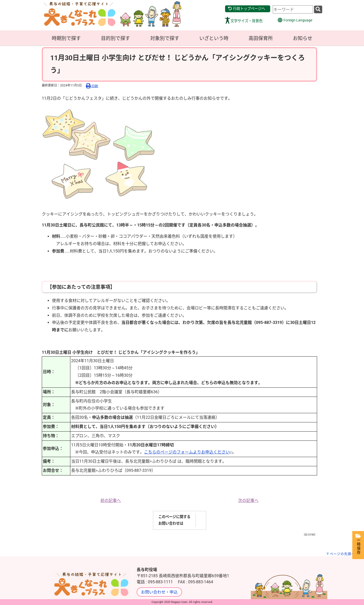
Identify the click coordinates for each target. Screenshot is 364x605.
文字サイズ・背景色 (246, 21)
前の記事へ (111, 501)
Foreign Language (295, 20)
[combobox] (293, 9)
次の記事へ (248, 501)
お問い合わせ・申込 (159, 592)
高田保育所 (261, 38)
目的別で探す (115, 38)
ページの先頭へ (342, 554)
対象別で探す (165, 38)
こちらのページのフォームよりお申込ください (188, 452)
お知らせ (303, 38)
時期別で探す (66, 38)
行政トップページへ (246, 9)
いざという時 (214, 38)
